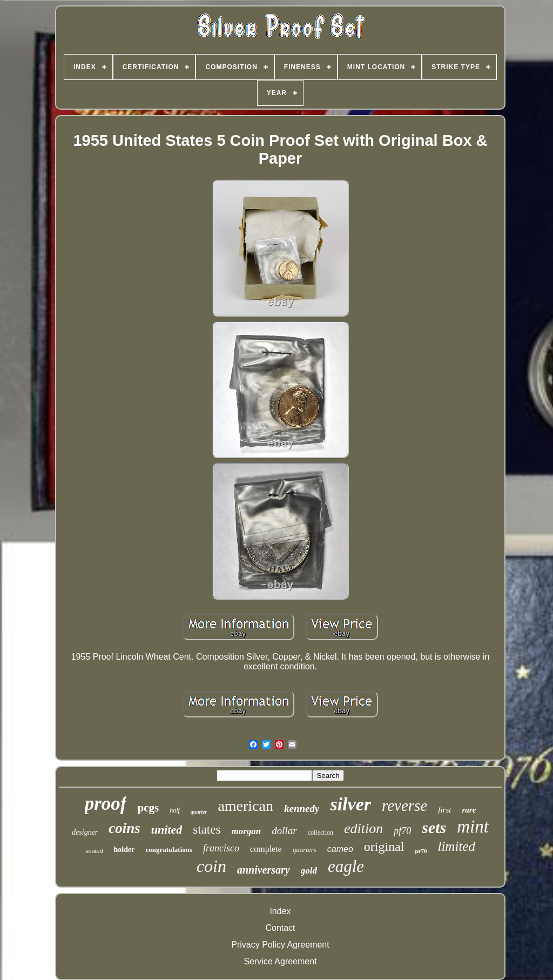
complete (266, 849)
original (384, 847)
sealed (94, 851)
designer (85, 832)
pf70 (402, 831)
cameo (340, 849)
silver (350, 804)
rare (469, 810)
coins (124, 828)
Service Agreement (280, 961)
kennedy (302, 808)
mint (473, 827)
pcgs (148, 808)
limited (456, 846)
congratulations (169, 850)
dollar (284, 831)
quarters (305, 850)
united (167, 830)
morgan (246, 831)
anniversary (264, 870)
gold (309, 871)
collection (321, 833)
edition (363, 828)
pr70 (421, 851)
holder (124, 850)
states (207, 830)
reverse (404, 806)
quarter (199, 812)
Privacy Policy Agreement (280, 945)
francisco (221, 848)
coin (211, 866)
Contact (280, 928)
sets (434, 827)
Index (280, 911)
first (444, 810)
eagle (346, 866)
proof (106, 804)
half (175, 810)
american (245, 806)
